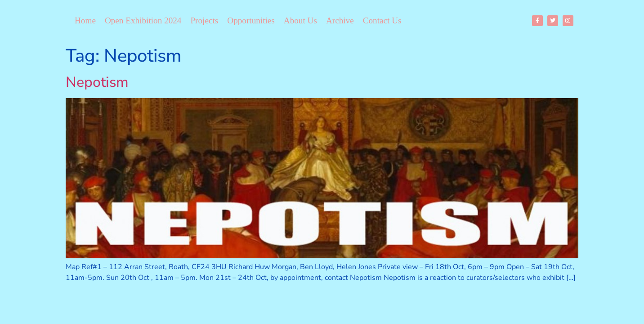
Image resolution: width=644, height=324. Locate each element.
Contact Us (382, 20)
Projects (204, 20)
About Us (300, 20)
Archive (340, 20)
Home (85, 20)
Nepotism (97, 82)
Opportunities (251, 20)
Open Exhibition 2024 (143, 20)
